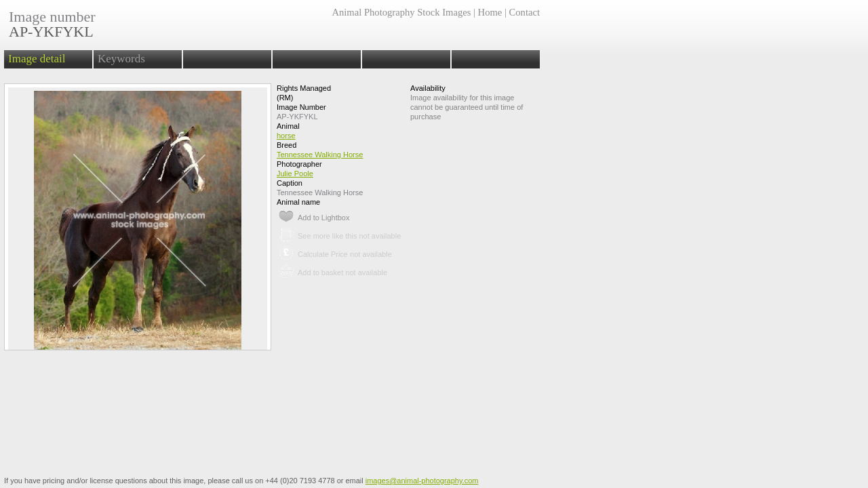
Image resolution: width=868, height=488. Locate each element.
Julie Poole (295, 174)
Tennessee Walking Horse (320, 155)
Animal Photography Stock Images (401, 12)
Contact (525, 12)
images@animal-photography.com (422, 481)
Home (490, 12)
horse (286, 136)
